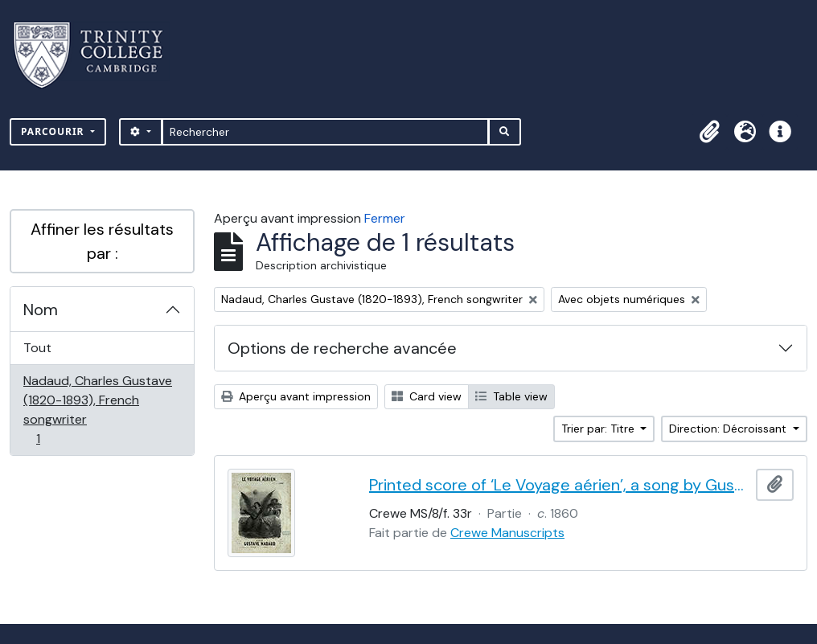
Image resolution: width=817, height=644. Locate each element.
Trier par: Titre (599, 429)
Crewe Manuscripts (507, 533)
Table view (511, 396)
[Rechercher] (325, 132)
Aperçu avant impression (296, 396)
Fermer (385, 218)
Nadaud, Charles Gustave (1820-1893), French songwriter (97, 410)
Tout (37, 348)
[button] (709, 132)
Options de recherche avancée (342, 348)
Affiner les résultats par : (102, 241)
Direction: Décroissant (729, 429)
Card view (427, 396)
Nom (41, 310)
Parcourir (54, 131)
